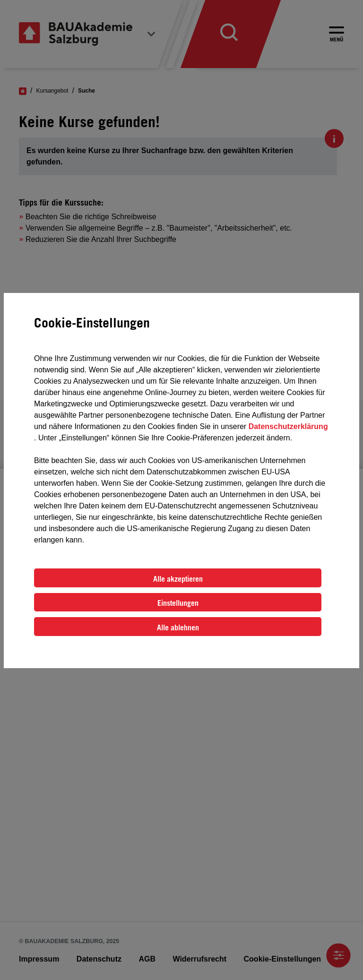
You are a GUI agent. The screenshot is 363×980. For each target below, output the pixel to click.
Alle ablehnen (178, 628)
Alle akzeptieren (178, 579)
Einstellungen (178, 603)
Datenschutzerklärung (288, 426)
